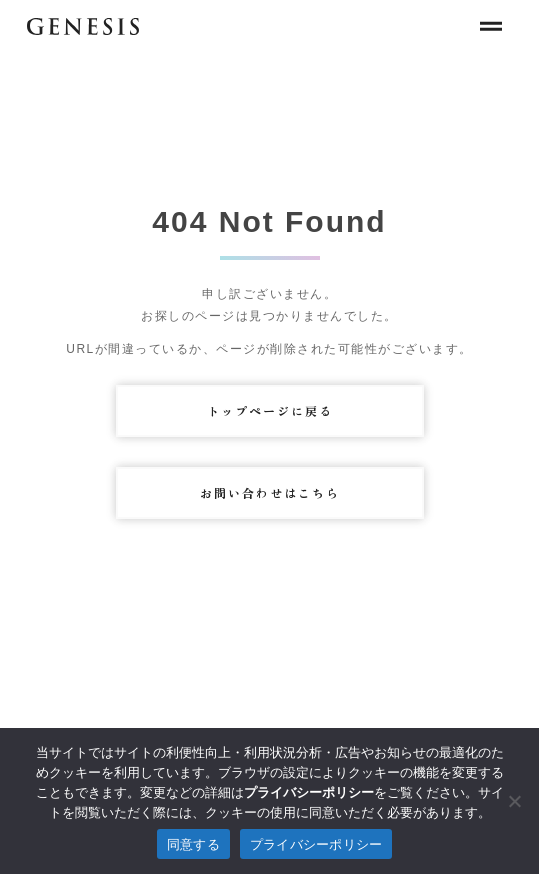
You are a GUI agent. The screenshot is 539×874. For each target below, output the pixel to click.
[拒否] (514, 801)
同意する (193, 844)
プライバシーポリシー (316, 844)
